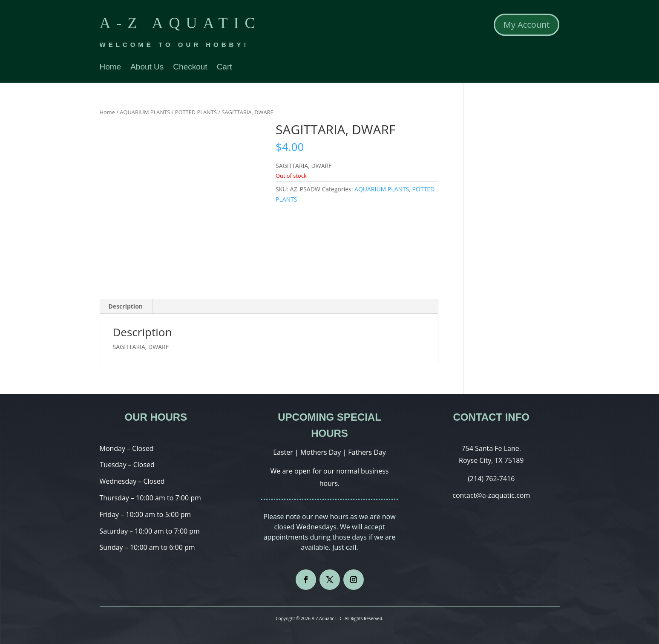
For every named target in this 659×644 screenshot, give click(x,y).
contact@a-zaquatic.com (491, 495)
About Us (147, 68)
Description (126, 306)
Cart (224, 68)
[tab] (126, 306)
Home (111, 68)
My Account (527, 25)
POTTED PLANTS (196, 112)
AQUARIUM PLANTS (145, 112)
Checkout (190, 68)
